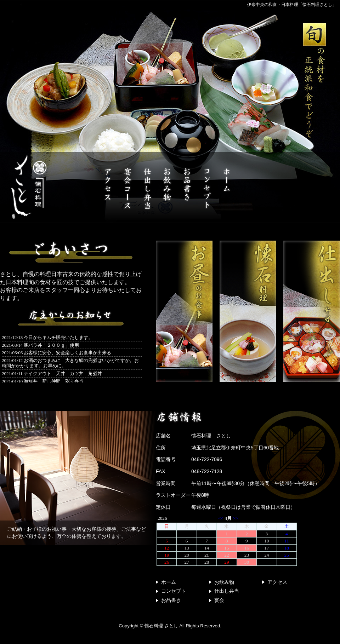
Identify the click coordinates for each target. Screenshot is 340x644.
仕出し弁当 (227, 591)
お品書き (171, 600)
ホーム (169, 582)
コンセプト (174, 591)
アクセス (277, 582)
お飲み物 (224, 582)
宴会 (219, 600)
